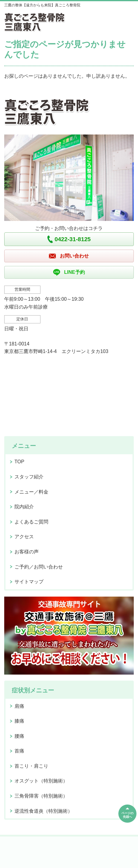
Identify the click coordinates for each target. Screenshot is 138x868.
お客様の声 (27, 552)
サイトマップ (29, 582)
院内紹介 (24, 507)
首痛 (19, 751)
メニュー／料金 (31, 492)
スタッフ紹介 (29, 477)
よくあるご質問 (31, 522)
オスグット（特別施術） (41, 781)
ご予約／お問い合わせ (39, 567)
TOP (19, 462)
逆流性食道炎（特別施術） (43, 811)
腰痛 (19, 736)
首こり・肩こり (31, 766)
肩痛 (19, 706)
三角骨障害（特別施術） (41, 796)
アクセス (24, 537)
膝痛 (19, 721)
